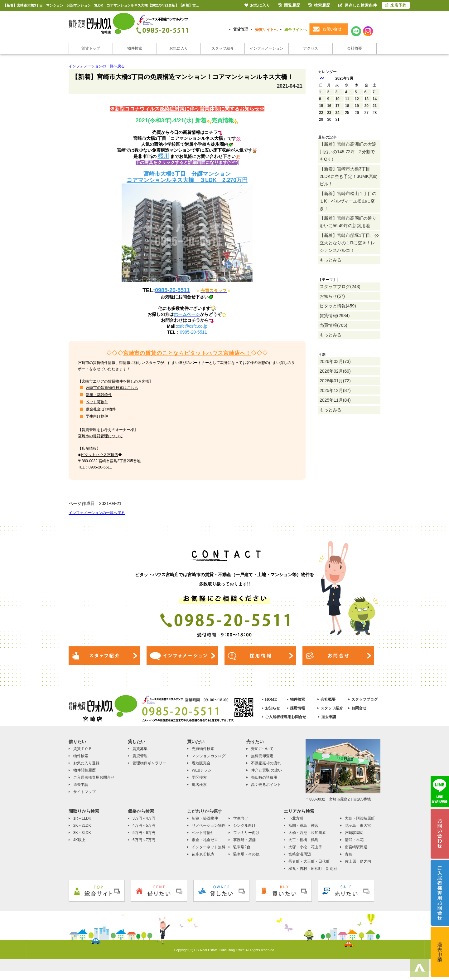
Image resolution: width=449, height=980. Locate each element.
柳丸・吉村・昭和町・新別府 (313, 869)
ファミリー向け (246, 833)
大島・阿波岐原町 (360, 818)
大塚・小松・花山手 (305, 847)
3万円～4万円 (144, 818)
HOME (271, 699)
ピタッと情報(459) (338, 306)
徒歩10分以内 (203, 854)
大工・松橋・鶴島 (303, 840)
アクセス (311, 48)
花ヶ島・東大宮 (358, 826)
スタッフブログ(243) (340, 287)
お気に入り (179, 48)
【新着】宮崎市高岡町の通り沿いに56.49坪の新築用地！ (348, 222)
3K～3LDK (82, 833)
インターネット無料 (209, 847)
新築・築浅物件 (99, 395)
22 (321, 113)
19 (357, 106)
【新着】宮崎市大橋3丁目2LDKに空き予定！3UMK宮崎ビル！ (349, 176)
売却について (262, 749)
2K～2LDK (82, 826)
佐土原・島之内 (358, 861)
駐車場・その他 (246, 854)
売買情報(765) (333, 325)
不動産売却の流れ (266, 763)
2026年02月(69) (335, 371)
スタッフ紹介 (223, 48)
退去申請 (329, 717)
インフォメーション (267, 48)
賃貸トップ (91, 48)
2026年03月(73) (335, 361)
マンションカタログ (209, 756)
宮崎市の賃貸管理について (100, 436)
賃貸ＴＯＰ (83, 749)
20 (367, 106)
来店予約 (396, 5)
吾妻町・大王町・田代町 (309, 861)
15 (321, 106)
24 (337, 113)
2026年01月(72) (335, 381)
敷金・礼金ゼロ (205, 840)
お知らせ (273, 708)
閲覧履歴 (289, 5)
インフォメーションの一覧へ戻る (97, 66)
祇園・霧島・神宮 (303, 826)
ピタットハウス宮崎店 (99, 455)
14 (375, 99)
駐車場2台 (242, 847)
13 (367, 99)
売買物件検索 (203, 749)
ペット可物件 (97, 402)
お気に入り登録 (86, 763)
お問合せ (359, 708)
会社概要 (355, 48)
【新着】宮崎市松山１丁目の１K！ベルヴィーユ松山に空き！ (348, 201)
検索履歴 (319, 5)
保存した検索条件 (358, 5)
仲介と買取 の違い (266, 770)
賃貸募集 (140, 749)
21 (375, 106)
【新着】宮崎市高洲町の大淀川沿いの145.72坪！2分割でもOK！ (348, 152)
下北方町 (296, 818)
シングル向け (244, 826)
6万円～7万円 (144, 840)
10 (337, 99)
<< (322, 78)
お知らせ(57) (332, 296)
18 (347, 106)
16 (329, 106)
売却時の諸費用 (264, 777)
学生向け (241, 818)
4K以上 (79, 840)
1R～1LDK (82, 818)
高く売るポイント (266, 785)
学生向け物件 (97, 416)
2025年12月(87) (335, 390)
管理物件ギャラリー (149, 763)
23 (329, 113)
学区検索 (199, 777)
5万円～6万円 (144, 833)
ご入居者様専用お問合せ (286, 717)
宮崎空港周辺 (300, 854)
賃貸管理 (241, 29)
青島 (349, 854)
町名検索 (199, 785)
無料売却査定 (262, 756)
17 (337, 106)
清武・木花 (354, 840)
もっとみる (331, 260)
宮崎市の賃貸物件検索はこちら (112, 388)
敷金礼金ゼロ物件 (101, 409)
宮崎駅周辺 (354, 833)
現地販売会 (201, 763)
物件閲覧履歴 (84, 770)
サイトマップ (84, 792)
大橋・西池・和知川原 (307, 833)
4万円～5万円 (144, 826)
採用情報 (297, 708)
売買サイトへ (266, 30)
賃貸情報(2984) (335, 316)
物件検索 (135, 48)
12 (357, 99)
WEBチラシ (202, 770)
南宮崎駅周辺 (356, 847)
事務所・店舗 (244, 840)
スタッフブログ (365, 699)
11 (347, 99)
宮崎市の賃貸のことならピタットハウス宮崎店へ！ (187, 353)
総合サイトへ (296, 30)
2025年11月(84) (335, 400)
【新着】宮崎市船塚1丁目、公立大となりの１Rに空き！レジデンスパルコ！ (349, 243)
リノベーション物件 (209, 826)
